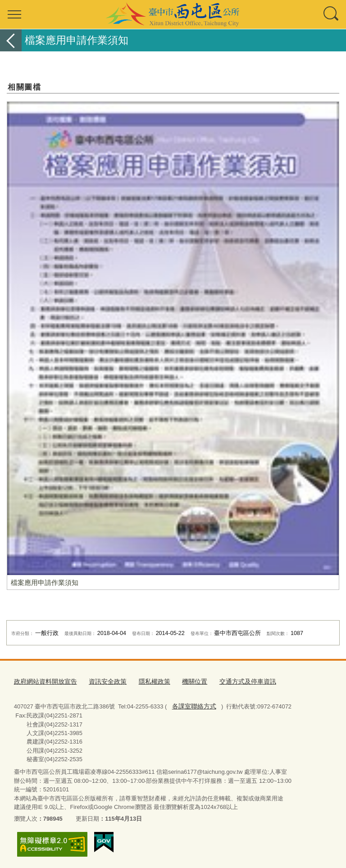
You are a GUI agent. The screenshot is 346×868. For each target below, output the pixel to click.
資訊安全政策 (102, 681)
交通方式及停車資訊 (234, 681)
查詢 (332, 14)
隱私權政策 (146, 681)
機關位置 (184, 681)
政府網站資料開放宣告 (43, 681)
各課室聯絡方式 (192, 705)
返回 (11, 40)
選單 (14, 14)
